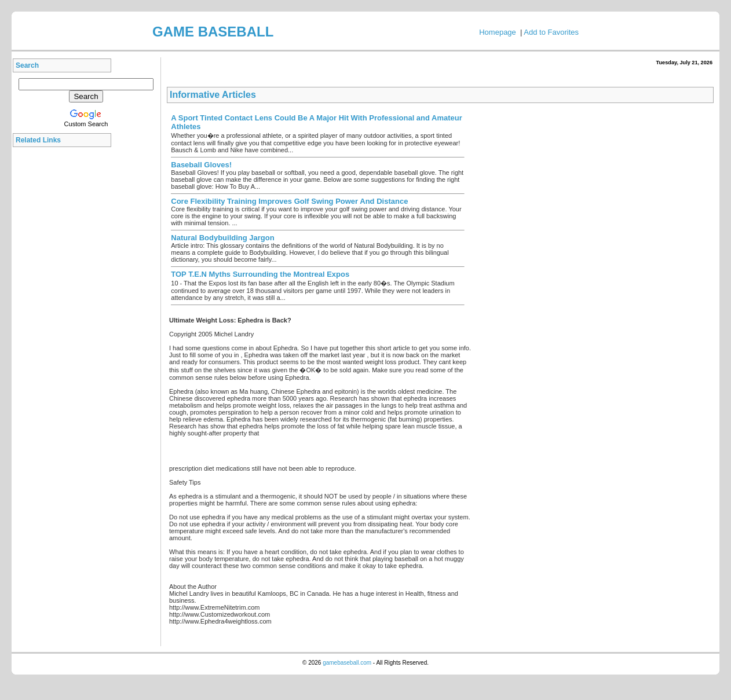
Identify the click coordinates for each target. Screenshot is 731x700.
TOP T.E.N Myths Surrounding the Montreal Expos (260, 274)
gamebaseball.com (347, 663)
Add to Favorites (551, 32)
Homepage (498, 32)
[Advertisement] (65, 327)
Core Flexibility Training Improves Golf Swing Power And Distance (289, 201)
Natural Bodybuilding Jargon (222, 238)
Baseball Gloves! (201, 165)
